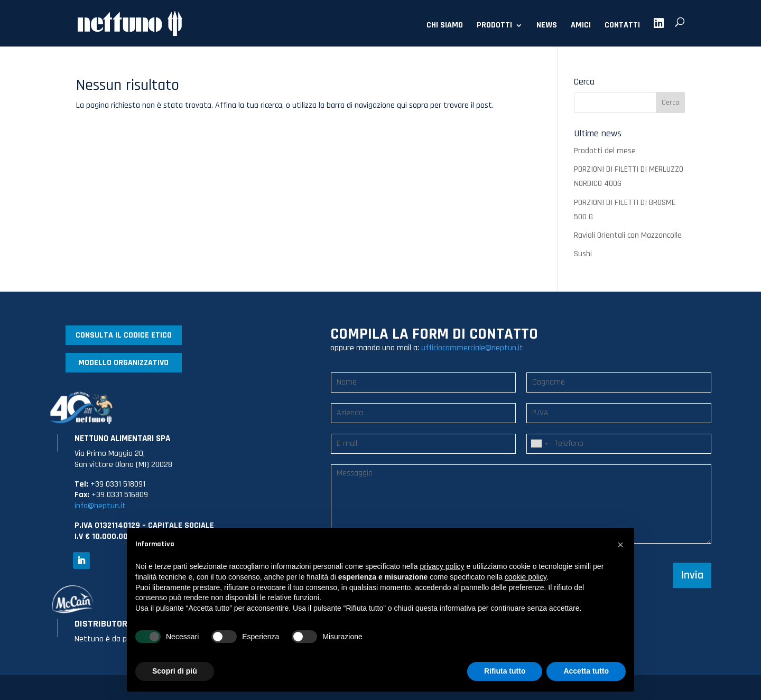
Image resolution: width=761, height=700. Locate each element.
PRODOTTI (494, 26)
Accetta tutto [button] (586, 671)
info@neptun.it (100, 506)
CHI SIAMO (445, 26)
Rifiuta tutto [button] (505, 671)
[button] (620, 545)
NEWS (547, 26)
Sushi (583, 254)
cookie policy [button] (526, 577)
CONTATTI (622, 26)
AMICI (581, 26)
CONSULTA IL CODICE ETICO (124, 335)
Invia (692, 575)
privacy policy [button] (442, 566)
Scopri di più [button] (175, 671)
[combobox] (539, 444)
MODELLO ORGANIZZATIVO (123, 363)
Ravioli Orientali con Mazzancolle (628, 235)
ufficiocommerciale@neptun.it (472, 348)
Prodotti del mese (605, 151)
